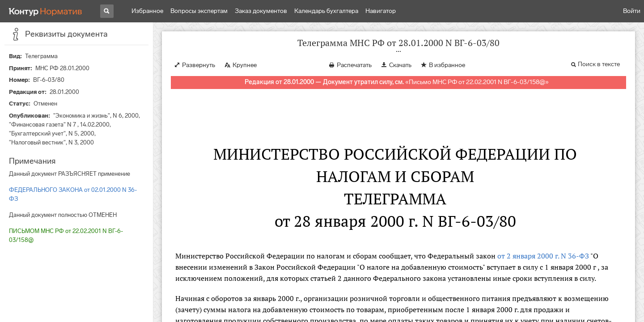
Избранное (147, 11)
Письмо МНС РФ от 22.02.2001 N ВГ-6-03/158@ (477, 82)
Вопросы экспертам (199, 11)
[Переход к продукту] (46, 11)
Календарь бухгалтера (326, 11)
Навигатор (381, 11)
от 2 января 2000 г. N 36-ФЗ (543, 256)
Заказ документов (261, 11)
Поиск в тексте (599, 64)
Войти (632, 11)
